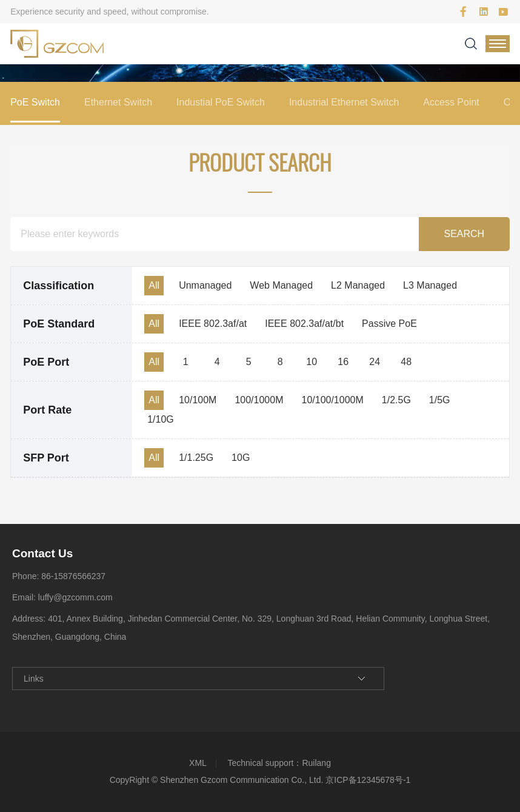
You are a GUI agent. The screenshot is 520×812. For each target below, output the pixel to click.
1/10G (161, 419)
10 (312, 362)
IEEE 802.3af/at (213, 324)
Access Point (451, 102)
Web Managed (281, 285)
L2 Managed (358, 285)
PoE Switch (35, 102)
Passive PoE (389, 324)
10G (241, 458)
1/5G (440, 400)
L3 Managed (430, 285)
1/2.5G (396, 400)
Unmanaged (205, 285)
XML (198, 763)
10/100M (198, 400)
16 (343, 362)
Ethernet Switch (118, 102)
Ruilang (316, 763)
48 (406, 362)
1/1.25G (196, 458)
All (154, 285)
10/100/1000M (332, 400)
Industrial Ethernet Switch (344, 102)
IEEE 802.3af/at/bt (304, 324)
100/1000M (259, 400)
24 (375, 362)
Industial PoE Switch (221, 102)
